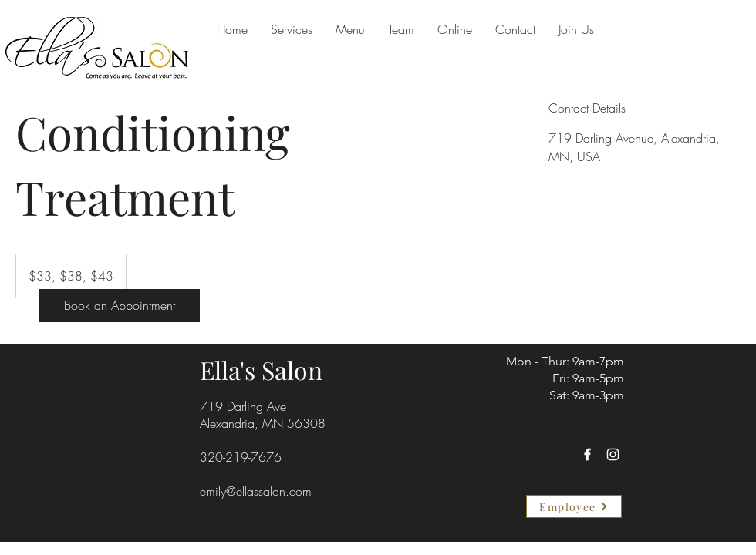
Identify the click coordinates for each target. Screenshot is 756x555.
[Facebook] (587, 454)
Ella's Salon (261, 370)
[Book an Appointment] (120, 306)
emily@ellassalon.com (256, 491)
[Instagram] (613, 454)
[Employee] (574, 506)
